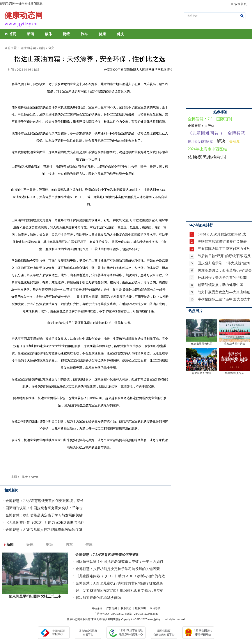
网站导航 (155, 608)
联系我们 (126, 608)
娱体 (48, 34)
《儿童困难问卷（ (205, 133)
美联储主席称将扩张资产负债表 (222, 241)
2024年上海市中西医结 (208, 149)
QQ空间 (118, 70)
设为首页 (241, 4)
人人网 (141, 70)
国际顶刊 (224, 119)
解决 (221, 141)
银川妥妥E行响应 (200, 142)
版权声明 (140, 608)
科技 (120, 34)
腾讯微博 (151, 70)
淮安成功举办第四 (234, 344)
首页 (12, 34)
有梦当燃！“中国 (201, 373)
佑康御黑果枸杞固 (207, 157)
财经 (66, 34)
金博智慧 (236, 133)
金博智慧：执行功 (201, 126)
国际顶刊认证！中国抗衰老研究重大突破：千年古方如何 (119, 562)
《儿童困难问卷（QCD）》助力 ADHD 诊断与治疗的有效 (120, 576)
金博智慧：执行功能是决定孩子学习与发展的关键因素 (118, 569)
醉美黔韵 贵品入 (235, 373)
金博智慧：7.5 (200, 119)
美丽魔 (234, 141)
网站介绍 (97, 608)
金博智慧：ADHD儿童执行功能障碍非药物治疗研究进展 (119, 583)
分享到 (108, 70)
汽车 (84, 34)
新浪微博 (130, 70)
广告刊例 (112, 608)
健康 (102, 34)
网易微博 (164, 70)
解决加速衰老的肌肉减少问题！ (100, 598)
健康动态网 (28, 48)
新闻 (30, 34)
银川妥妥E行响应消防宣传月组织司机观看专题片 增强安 (119, 590)
